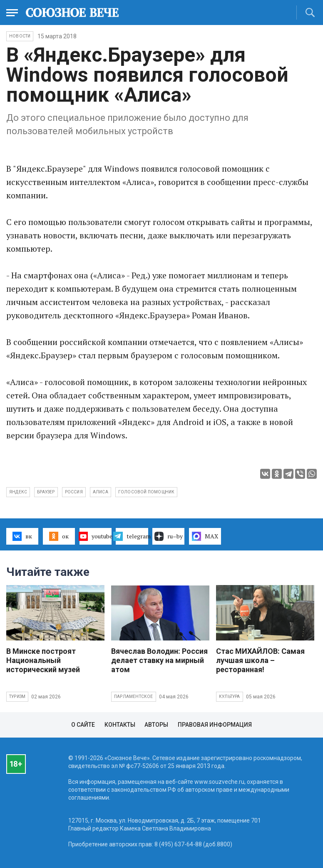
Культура (230, 697)
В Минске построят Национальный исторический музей (43, 660)
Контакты (120, 725)
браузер (46, 492)
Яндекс (18, 492)
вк (22, 536)
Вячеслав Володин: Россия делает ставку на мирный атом (159, 660)
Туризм (17, 697)
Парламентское (134, 697)
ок (59, 536)
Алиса (101, 492)
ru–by (169, 536)
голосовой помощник (147, 492)
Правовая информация (215, 725)
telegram (132, 536)
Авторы (156, 725)
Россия (74, 492)
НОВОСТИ (20, 36)
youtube (96, 536)
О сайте (83, 725)
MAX (205, 536)
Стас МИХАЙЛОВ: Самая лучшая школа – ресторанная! (260, 660)
